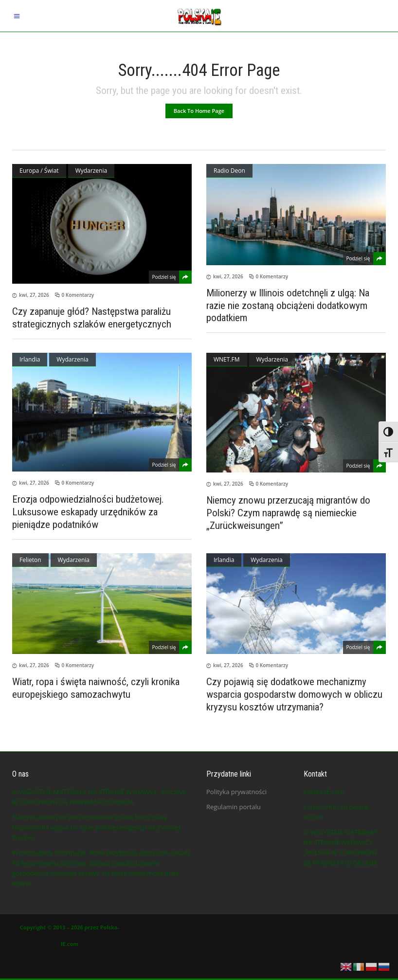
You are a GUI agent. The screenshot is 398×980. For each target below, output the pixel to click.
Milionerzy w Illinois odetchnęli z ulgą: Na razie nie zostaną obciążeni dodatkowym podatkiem (288, 306)
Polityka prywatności (236, 792)
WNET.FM (227, 359)
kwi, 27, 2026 (34, 295)
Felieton (30, 560)
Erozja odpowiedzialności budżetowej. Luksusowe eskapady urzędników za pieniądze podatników (88, 512)
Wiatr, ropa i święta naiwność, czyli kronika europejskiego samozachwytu (96, 688)
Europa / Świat (39, 171)
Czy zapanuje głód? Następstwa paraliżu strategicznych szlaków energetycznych (92, 318)
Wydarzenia (91, 171)
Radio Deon (229, 171)
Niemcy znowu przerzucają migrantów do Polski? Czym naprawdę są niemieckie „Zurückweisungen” (288, 513)
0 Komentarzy (78, 295)
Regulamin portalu (234, 807)
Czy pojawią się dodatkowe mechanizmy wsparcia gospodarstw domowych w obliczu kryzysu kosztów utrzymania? (294, 694)
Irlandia (30, 359)
